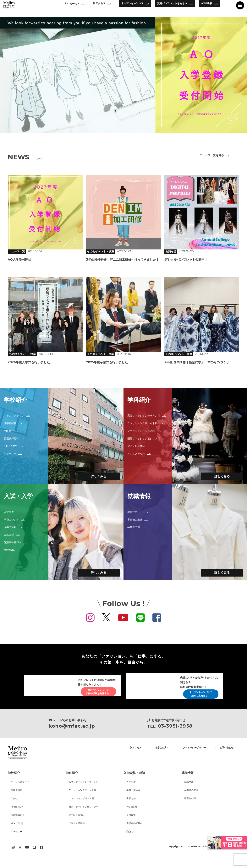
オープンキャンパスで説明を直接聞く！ (197, 695)
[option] (123, 75)
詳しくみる (95, 475)
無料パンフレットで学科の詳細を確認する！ (95, 692)
